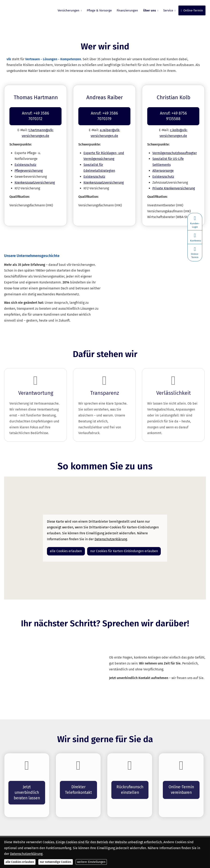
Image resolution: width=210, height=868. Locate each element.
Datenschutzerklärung (26, 854)
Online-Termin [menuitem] (192, 10)
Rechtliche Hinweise (76, 830)
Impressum (53, 830)
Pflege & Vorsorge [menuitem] (100, 10)
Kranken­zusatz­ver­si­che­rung (35, 177)
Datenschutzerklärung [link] (111, 533)
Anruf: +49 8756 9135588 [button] (173, 113)
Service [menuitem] (168, 10)
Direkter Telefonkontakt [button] (78, 784)
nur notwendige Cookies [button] (56, 862)
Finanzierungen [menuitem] (128, 10)
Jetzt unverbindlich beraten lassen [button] (27, 786)
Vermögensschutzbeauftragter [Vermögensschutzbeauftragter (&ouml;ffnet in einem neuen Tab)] (175, 147)
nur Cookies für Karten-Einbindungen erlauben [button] (119, 545)
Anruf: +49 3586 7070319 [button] (104, 113)
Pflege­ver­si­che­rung (29, 165)
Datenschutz (100, 830)
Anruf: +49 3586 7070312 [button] (35, 113)
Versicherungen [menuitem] (69, 10)
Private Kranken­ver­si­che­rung (174, 183)
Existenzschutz (25, 159)
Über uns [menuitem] (150, 10)
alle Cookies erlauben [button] (64, 545)
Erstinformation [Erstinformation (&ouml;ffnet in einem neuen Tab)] (121, 830)
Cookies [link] (159, 830)
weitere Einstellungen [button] (91, 862)
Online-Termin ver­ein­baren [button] (181, 784)
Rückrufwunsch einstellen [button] (130, 784)
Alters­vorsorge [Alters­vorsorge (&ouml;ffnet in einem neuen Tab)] (163, 165)
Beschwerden (143, 830)
